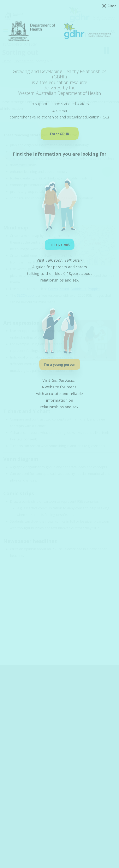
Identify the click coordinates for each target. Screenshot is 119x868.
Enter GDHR (60, 134)
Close (112, 6)
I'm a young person (60, 365)
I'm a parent (60, 244)
